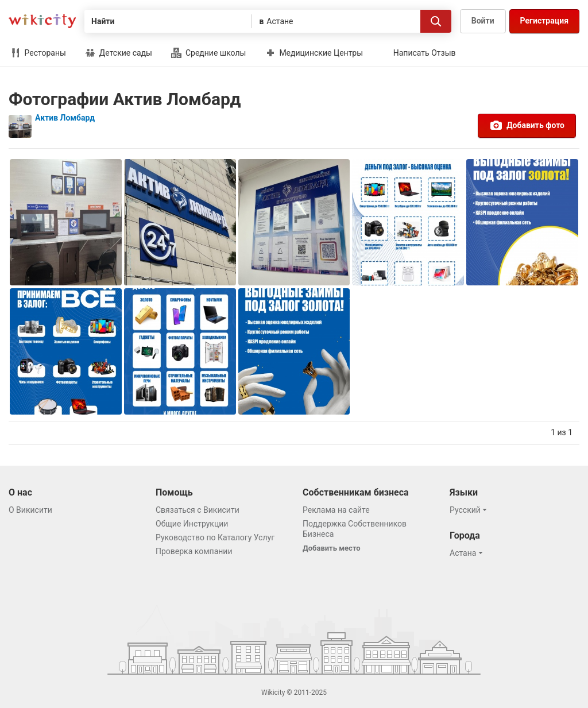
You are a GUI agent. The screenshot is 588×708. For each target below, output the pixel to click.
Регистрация (544, 21)
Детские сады (119, 53)
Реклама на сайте (336, 510)
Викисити (42, 21)
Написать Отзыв (425, 53)
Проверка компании (194, 551)
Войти (483, 21)
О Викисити (30, 510)
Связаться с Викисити (198, 510)
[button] (470, 510)
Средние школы (208, 53)
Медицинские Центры (314, 53)
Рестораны (38, 53)
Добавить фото (527, 125)
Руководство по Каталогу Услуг (215, 537)
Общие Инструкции (192, 524)
